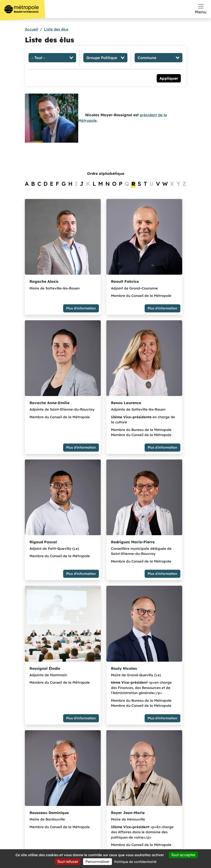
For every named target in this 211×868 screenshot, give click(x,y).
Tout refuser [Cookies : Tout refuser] (68, 862)
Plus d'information (55, 293)
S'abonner (90, 808)
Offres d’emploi (163, 782)
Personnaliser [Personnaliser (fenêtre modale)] (97, 862)
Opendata (163, 803)
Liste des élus (56, 29)
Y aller (43, 821)
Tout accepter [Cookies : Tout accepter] (183, 855)
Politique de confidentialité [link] (135, 862)
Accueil (31, 29)
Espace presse (163, 771)
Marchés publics (163, 792)
